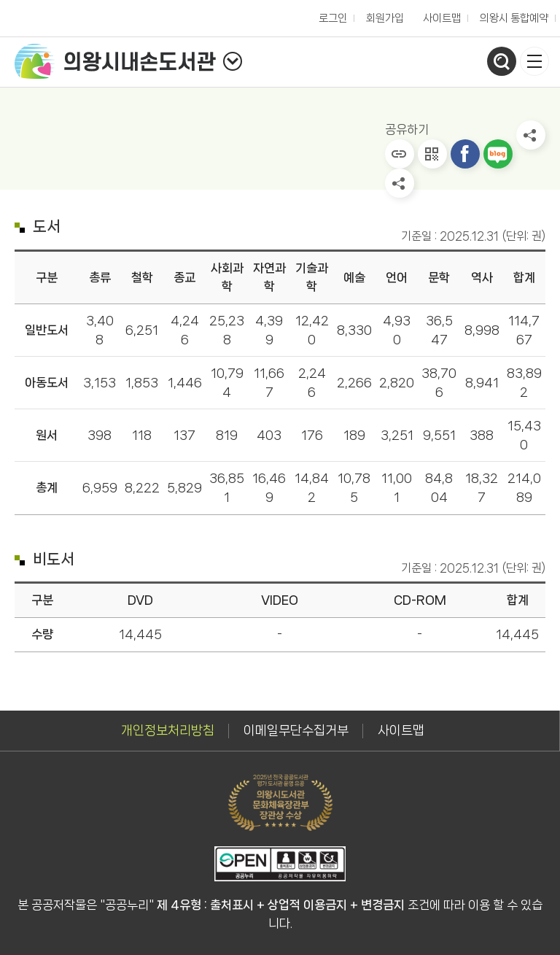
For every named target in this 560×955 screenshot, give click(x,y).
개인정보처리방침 (168, 730)
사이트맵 (442, 18)
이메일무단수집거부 (296, 730)
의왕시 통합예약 (510, 15)
